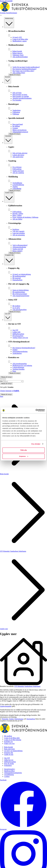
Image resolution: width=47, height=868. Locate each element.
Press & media (9, 764)
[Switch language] (1, 379)
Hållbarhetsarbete (10, 762)
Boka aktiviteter (9, 749)
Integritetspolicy (10, 769)
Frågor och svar (9, 743)
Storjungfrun (31, 719)
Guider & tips (9, 754)
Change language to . (10, 391)
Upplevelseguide (6, 706)
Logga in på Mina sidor (12, 738)
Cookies (7, 776)
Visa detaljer (36, 444)
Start (2, 396)
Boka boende (4, 474)
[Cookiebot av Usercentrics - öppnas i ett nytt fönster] (36, 410)
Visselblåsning (9, 775)
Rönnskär (5, 719)
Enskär (11, 719)
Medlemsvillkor (9, 771)
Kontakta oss (8, 742)
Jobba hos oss (9, 760)
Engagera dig (9, 753)
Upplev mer (4, 629)
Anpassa (24, 456)
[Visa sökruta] (3, 379)
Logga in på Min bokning (13, 740)
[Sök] (23, 381)
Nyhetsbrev (8, 765)
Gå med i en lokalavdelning (13, 751)
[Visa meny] (1, 15)
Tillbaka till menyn (6, 377)
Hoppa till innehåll (6, 1)
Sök (1, 381)
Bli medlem (8, 736)
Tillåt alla (24, 450)
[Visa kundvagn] (5, 379)
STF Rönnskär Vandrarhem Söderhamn (13, 551)
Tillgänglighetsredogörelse (13, 773)
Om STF (7, 758)
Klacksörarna (19, 719)
